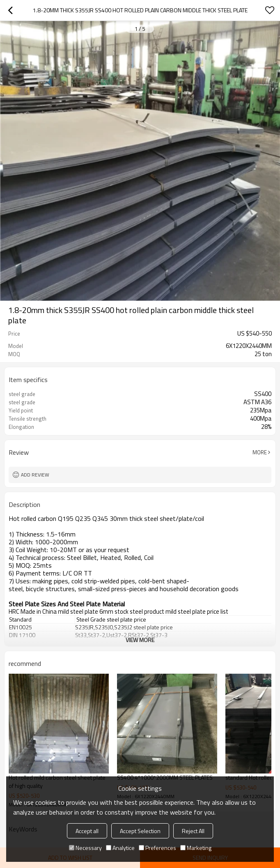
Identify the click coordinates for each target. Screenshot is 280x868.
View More (140, 640)
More (260, 452)
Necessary (85, 848)
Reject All (193, 831)
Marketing (196, 848)
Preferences (157, 848)
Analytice (120, 848)
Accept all (87, 831)
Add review (35, 475)
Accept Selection (140, 831)
